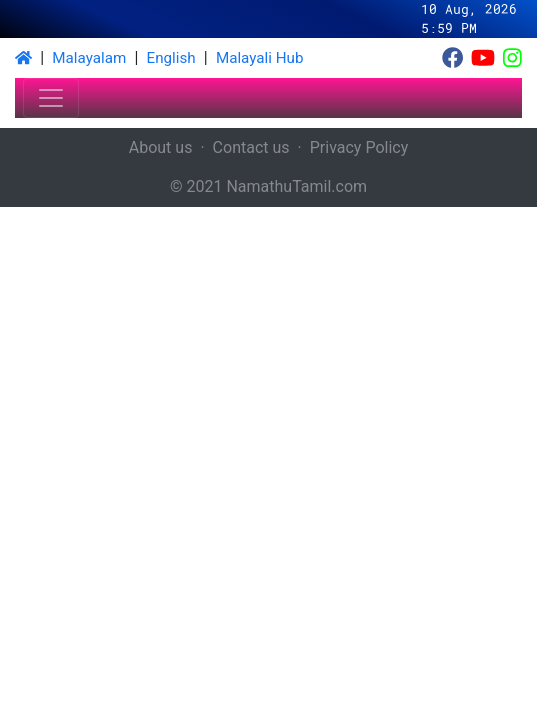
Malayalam (89, 58)
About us (161, 147)
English (171, 58)
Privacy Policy (359, 147)
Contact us (251, 147)
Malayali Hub (260, 58)
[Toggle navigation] (51, 98)
